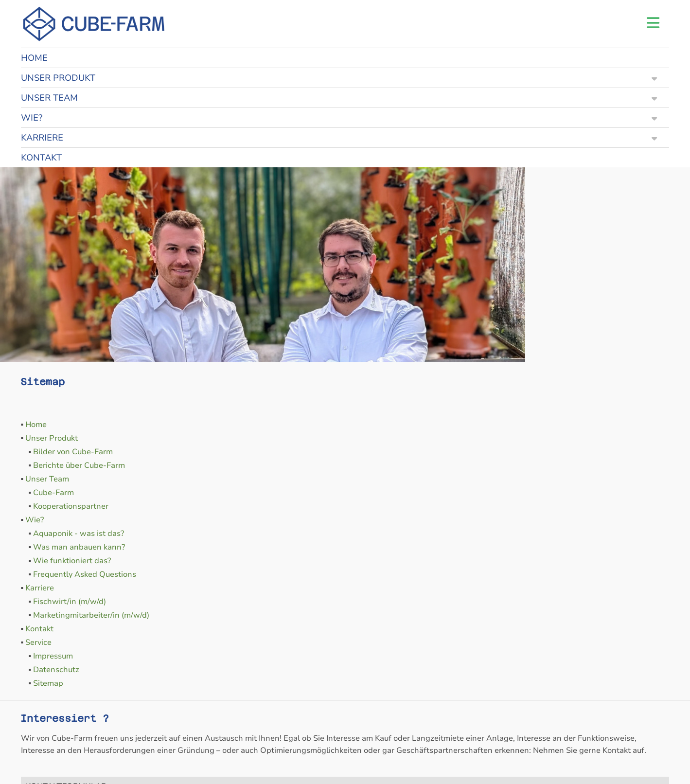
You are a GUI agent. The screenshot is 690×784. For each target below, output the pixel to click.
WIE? (339, 118)
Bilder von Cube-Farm (73, 452)
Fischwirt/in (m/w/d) (70, 602)
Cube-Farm (53, 493)
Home (36, 425)
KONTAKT (41, 158)
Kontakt (39, 629)
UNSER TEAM (339, 98)
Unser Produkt (52, 438)
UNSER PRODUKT (339, 78)
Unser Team (47, 479)
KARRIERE (339, 138)
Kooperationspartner (71, 506)
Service (38, 642)
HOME (34, 58)
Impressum (53, 656)
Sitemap (48, 683)
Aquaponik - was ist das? (79, 534)
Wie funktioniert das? (72, 561)
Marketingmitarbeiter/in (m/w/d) (91, 615)
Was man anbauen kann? (79, 547)
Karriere (40, 588)
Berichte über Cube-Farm (79, 465)
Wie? (35, 520)
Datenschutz (56, 670)
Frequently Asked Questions (85, 574)
